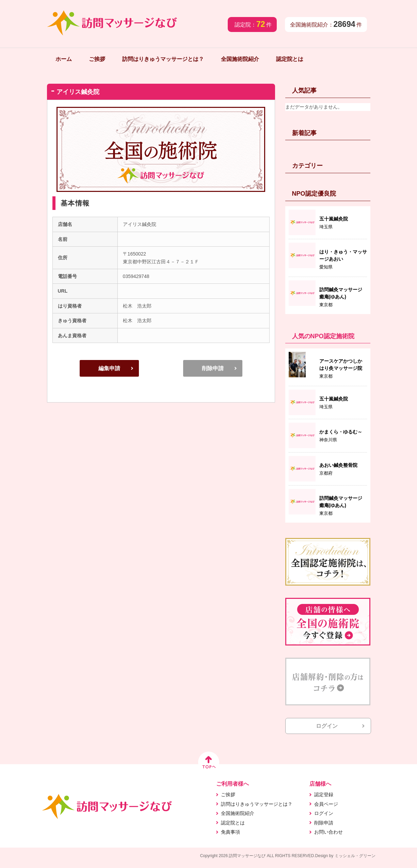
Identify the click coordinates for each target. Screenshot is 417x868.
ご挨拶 (97, 59)
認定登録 (324, 795)
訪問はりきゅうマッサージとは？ (163, 59)
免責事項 (230, 832)
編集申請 (109, 368)
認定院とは (290, 59)
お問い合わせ (328, 832)
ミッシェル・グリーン (355, 856)
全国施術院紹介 (240, 59)
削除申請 (213, 368)
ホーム (64, 59)
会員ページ (326, 804)
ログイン (327, 726)
